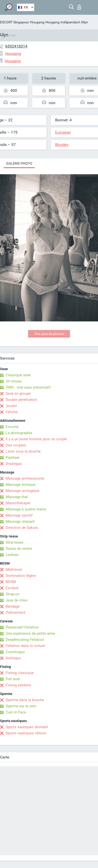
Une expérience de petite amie (30, 633)
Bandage (13, 606)
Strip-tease (15, 542)
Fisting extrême (18, 685)
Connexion (79, 7)
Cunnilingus (15, 652)
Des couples (16, 445)
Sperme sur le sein (21, 706)
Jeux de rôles (17, 600)
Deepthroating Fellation (25, 640)
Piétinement (16, 613)
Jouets (11, 406)
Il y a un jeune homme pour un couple (36, 439)
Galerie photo (19, 163)
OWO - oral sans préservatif (28, 387)
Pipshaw (13, 458)
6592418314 (16, 46)
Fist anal (13, 679)
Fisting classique (20, 673)
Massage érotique (21, 485)
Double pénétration (21, 400)
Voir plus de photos (49, 334)
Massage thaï (17, 497)
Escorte (12, 427)
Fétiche (12, 412)
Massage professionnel (25, 478)
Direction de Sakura (22, 528)
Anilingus (13, 658)
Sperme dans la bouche (25, 700)
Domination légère (21, 576)
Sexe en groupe (18, 394)
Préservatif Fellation (22, 627)
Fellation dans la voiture (25, 646)
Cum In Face (16, 712)
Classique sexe (18, 375)
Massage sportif (19, 515)
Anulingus (14, 464)
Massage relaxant (20, 521)
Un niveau (14, 381)
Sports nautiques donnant (27, 727)
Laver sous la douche (23, 451)
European (63, 132)
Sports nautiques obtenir (26, 733)
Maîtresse (14, 569)
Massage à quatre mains (26, 509)
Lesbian (12, 555)
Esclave (12, 588)
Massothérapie (18, 503)
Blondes (62, 145)
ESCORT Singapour (15, 22)
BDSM (11, 582)
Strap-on (13, 594)
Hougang (37, 22)
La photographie (19, 433)
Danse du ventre (19, 549)
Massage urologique (23, 491)
